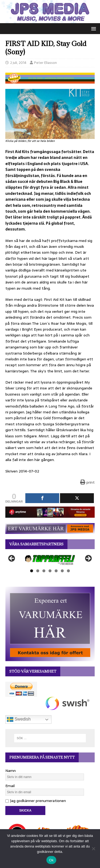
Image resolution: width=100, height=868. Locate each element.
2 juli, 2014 (18, 63)
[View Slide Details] (50, 560)
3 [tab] (44, 571)
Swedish (19, 719)
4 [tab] (50, 571)
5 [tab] (56, 571)
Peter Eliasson (45, 63)
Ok (51, 860)
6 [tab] (62, 571)
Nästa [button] (88, 559)
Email (10, 786)
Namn (11, 771)
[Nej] (93, 849)
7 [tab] (68, 571)
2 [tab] (38, 571)
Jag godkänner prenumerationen (36, 801)
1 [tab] (32, 571)
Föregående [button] (12, 559)
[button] (93, 28)
